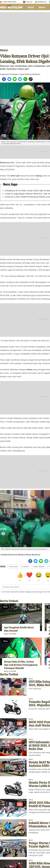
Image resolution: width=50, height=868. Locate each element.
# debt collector (38, 567)
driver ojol (15, 176)
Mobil (31, 7)
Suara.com (29, 2)
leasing (39, 176)
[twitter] (9, 79)
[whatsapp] (25, 79)
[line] (15, 79)
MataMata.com (42, 2)
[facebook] (4, 79)
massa (29, 369)
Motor (42, 7)
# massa (25, 567)
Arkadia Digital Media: (9, 2)
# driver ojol (13, 567)
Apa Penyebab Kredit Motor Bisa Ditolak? (19, 629)
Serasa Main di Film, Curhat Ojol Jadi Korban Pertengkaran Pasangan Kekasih (21, 665)
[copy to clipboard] (31, 79)
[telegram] (20, 79)
